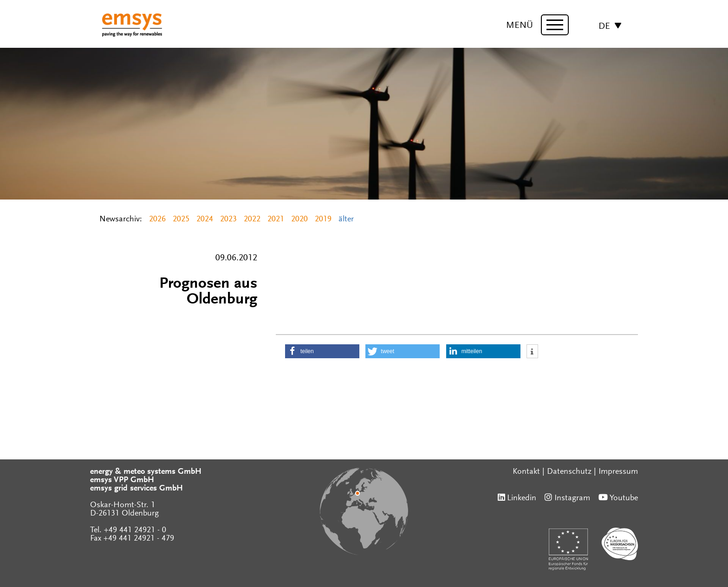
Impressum (618, 472)
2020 (299, 219)
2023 (228, 219)
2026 (157, 219)
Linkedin (522, 498)
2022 (252, 219)
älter (346, 219)
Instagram (572, 498)
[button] (322, 351)
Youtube (624, 498)
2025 (181, 219)
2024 (205, 219)
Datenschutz (569, 472)
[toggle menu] (555, 25)
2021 (276, 219)
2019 (323, 219)
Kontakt (526, 472)
